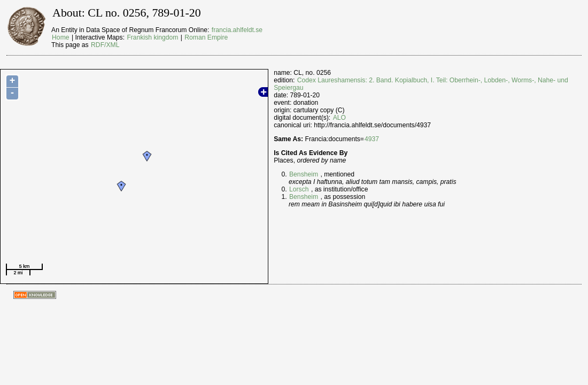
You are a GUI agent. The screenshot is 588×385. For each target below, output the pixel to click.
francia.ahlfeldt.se (237, 30)
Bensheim (304, 174)
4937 (372, 139)
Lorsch (299, 189)
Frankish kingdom (152, 37)
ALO (339, 118)
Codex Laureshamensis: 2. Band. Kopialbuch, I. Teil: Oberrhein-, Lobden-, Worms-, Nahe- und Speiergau (421, 84)
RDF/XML (105, 45)
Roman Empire (206, 37)
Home (60, 37)
